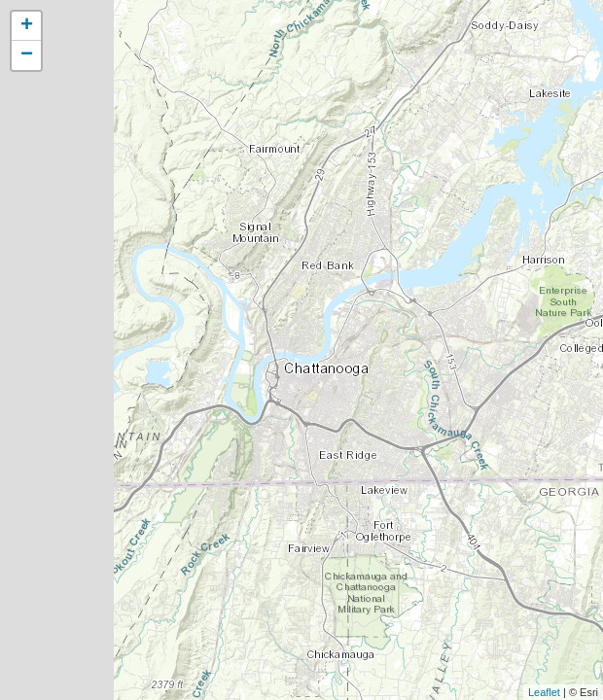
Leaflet (544, 692)
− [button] (27, 55)
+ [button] (27, 26)
